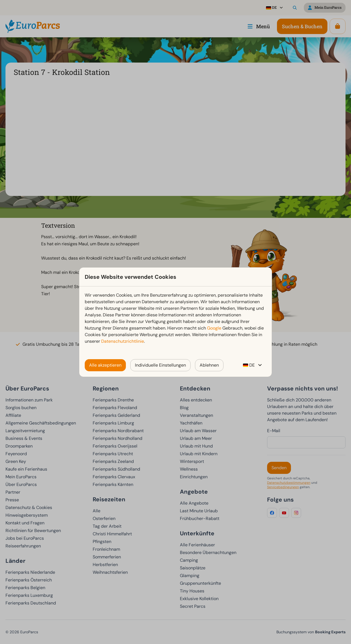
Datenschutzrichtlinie (123, 341)
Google (214, 328)
